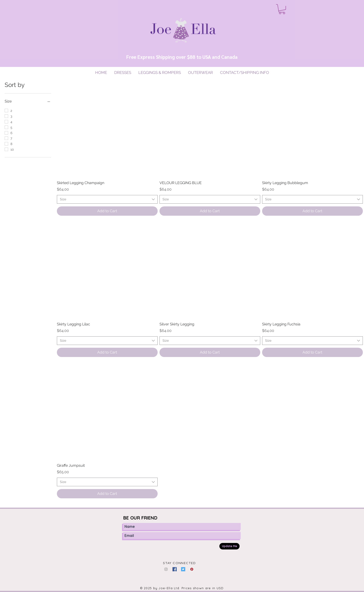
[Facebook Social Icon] (175, 569)
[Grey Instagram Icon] (166, 569)
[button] (282, 9)
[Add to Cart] (107, 211)
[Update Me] (229, 546)
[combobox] (107, 199)
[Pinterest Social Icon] (192, 569)
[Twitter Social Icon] (183, 569)
